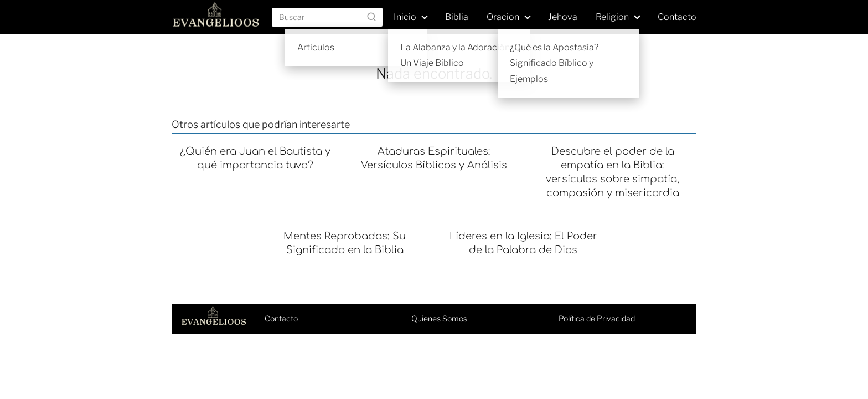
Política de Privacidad (597, 318)
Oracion (503, 17)
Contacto (677, 17)
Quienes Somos (439, 318)
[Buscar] (371, 17)
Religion (612, 17)
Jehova (563, 17)
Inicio (405, 17)
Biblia (457, 17)
